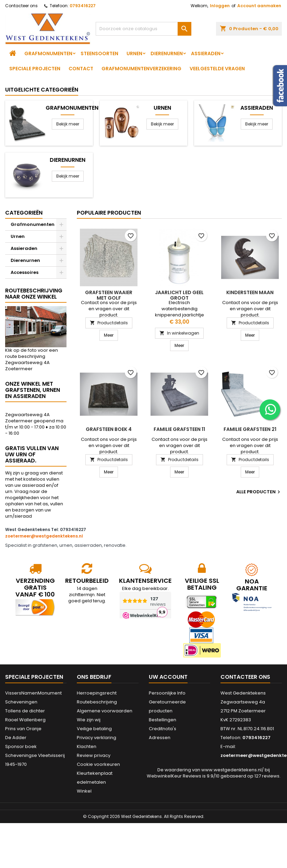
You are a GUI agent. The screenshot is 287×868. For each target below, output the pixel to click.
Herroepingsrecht (97, 693)
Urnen (134, 53)
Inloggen (220, 6)
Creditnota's (163, 729)
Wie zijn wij (89, 720)
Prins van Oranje (23, 729)
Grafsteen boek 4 (109, 429)
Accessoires (25, 272)
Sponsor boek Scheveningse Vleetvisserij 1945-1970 (35, 755)
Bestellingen (163, 720)
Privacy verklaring (97, 738)
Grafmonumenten (48, 53)
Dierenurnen (167, 53)
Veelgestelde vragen (217, 69)
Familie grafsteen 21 (250, 429)
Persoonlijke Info (167, 693)
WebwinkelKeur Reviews (174, 776)
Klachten (87, 746)
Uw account (168, 677)
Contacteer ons (21, 6)
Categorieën (24, 213)
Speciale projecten (35, 69)
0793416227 (83, 6)
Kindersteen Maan (250, 292)
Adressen (160, 738)
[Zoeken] (143, 29)
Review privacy (94, 755)
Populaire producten (109, 213)
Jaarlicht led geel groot (179, 295)
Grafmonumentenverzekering (141, 69)
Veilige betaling (94, 729)
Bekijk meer (68, 124)
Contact (81, 69)
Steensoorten (99, 53)
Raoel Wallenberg (25, 720)
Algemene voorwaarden (105, 711)
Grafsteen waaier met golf (109, 295)
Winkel (84, 791)
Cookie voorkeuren (98, 764)
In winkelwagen (179, 333)
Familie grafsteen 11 (179, 429)
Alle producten (259, 492)
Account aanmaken (259, 6)
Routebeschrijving (97, 702)
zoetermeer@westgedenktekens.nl (44, 536)
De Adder (16, 738)
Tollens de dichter (25, 711)
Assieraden (206, 53)
